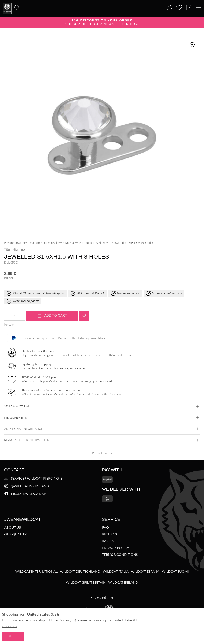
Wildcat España (145, 571)
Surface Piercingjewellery (46, 243)
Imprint (109, 541)
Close (13, 636)
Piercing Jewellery (16, 243)
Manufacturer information (102, 440)
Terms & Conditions (120, 555)
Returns (110, 534)
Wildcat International (36, 571)
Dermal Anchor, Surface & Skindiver (88, 243)
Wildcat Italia (116, 571)
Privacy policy (116, 548)
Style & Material (102, 406)
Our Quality (15, 534)
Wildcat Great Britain (86, 582)
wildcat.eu (10, 626)
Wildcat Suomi (175, 571)
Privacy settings (102, 597)
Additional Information (102, 429)
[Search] (1, 0)
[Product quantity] (15, 316)
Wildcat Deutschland (80, 571)
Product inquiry (102, 453)
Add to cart (52, 316)
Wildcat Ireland (123, 582)
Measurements (102, 418)
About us (12, 527)
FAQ (105, 527)
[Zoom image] (193, 45)
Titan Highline (14, 250)
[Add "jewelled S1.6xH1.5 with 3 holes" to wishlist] (84, 316)
